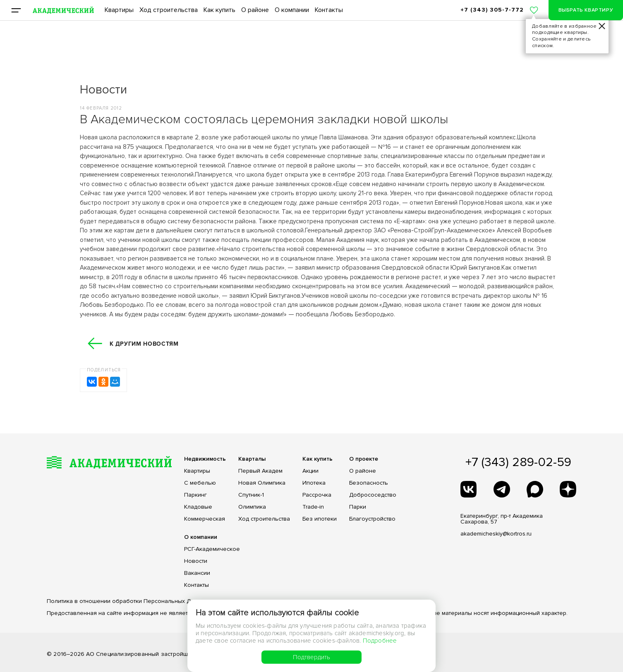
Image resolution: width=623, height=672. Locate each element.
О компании (292, 10)
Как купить (219, 10)
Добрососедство (373, 495)
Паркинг (195, 495)
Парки (358, 507)
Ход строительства (169, 10)
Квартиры (119, 10)
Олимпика (252, 507)
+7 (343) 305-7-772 (492, 10)
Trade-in (313, 507)
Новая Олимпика (262, 483)
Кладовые (198, 507)
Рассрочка (317, 495)
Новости (196, 561)
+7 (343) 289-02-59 (518, 462)
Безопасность (369, 483)
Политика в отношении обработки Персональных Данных (127, 601)
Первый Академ (260, 471)
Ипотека (314, 483)
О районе (255, 10)
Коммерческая (205, 519)
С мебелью (200, 483)
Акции (310, 471)
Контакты (329, 10)
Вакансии (197, 573)
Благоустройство (372, 519)
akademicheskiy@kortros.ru (496, 534)
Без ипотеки (320, 519)
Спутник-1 (251, 495)
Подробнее (380, 641)
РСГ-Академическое (212, 549)
